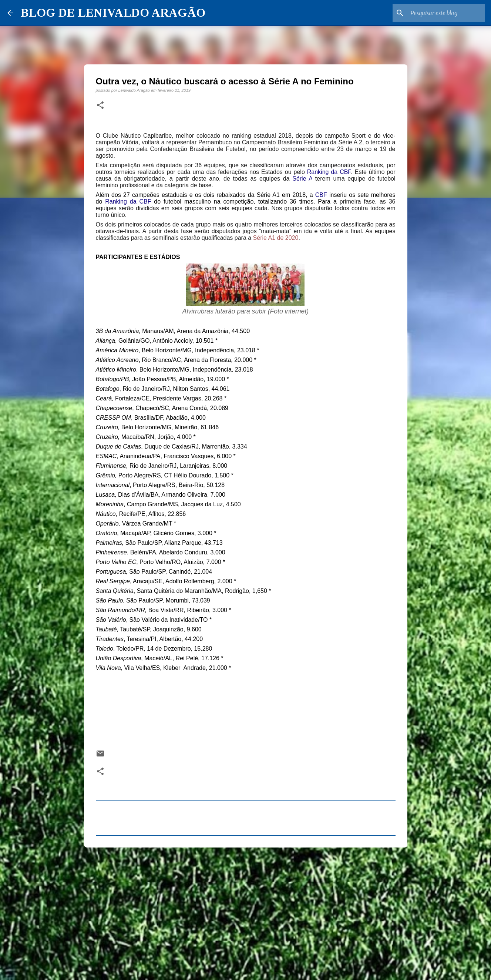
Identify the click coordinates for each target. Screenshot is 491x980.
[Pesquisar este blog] (446, 13)
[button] (100, 105)
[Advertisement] (246, 910)
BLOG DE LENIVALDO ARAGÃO (113, 13)
